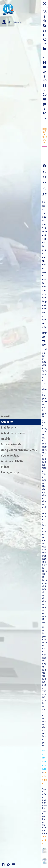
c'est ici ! (44, 840)
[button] (11, 22)
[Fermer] (45, 4)
